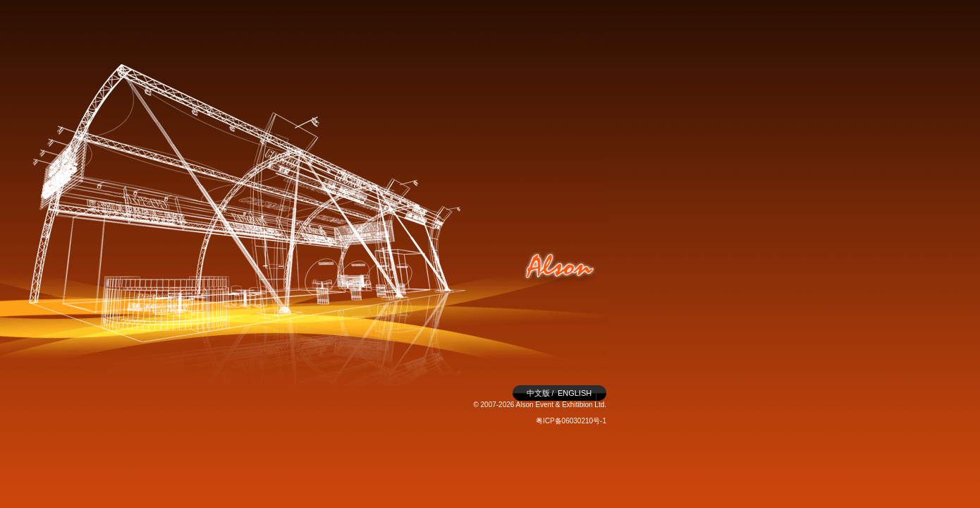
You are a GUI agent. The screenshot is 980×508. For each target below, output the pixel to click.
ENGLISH (575, 393)
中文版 (538, 393)
